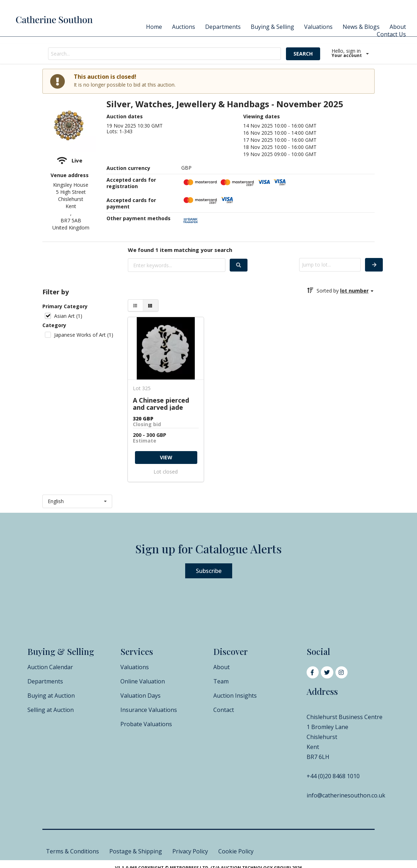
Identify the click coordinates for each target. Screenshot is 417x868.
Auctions (184, 27)
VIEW (166, 457)
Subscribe (209, 571)
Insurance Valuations (149, 710)
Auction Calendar (50, 667)
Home (154, 27)
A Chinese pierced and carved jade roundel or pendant (164, 404)
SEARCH (303, 54)
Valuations (318, 27)
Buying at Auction (51, 696)
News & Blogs (361, 27)
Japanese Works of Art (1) (84, 335)
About (398, 27)
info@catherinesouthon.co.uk (346, 795)
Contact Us (391, 34)
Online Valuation (143, 681)
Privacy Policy (190, 851)
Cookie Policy (236, 851)
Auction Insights (235, 696)
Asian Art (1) (68, 316)
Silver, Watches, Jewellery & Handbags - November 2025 (225, 104)
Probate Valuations (146, 724)
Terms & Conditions (72, 851)
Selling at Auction (51, 710)
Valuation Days (140, 696)
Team (221, 681)
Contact (224, 710)
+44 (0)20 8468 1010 (333, 776)
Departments (223, 27)
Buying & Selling (272, 27)
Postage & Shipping (136, 851)
